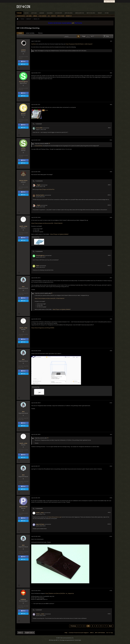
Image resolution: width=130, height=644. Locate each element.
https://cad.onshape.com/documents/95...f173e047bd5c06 (47, 223)
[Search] (72, 36)
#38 (111, 319)
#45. (109, 614)
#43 (111, 498)
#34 (111, 140)
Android (53, 16)
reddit (100, 13)
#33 (111, 105)
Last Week (29, 16)
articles (34, 13)
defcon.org (69, 13)
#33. (109, 128)
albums (42, 13)
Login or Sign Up (109, 1)
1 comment (39, 124)
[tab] (20, 33)
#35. (109, 185)
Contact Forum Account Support (79, 633)
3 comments (39, 181)
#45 (111, 591)
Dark (20, 633)
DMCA (92, 633)
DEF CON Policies (100, 633)
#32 (111, 73)
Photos (40, 33)
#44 (111, 536)
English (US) (30, 633)
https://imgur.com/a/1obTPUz (47, 189)
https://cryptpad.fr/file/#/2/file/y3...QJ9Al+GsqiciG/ (79, 44)
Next (111, 626)
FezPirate (34, 44)
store (107, 13)
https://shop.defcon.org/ (55, 517)
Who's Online (61, 16)
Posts (20, 33)
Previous (73, 626)
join (73, 23)
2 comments (39, 251)
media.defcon (80, 13)
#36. (109, 255)
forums (19, 13)
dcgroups (59, 13)
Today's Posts (21, 16)
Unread (35, 16)
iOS (49, 16)
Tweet (23, 64)
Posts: (20, 58)
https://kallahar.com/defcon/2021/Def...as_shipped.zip (60, 593)
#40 (111, 403)
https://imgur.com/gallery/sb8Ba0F (59, 234)
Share (23, 61)
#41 (111, 434)
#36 (111, 217)
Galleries (50, 13)
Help (66, 633)
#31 (111, 41)
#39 (111, 351)
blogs (26, 13)
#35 (111, 172)
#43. (109, 512)
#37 (111, 278)
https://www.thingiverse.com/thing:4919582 (43, 328)
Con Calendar (42, 16)
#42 (111, 466)
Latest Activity (30, 33)
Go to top (110, 633)
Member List (69, 16)
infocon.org (91, 13)
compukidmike (38, 146)
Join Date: (21, 57)
